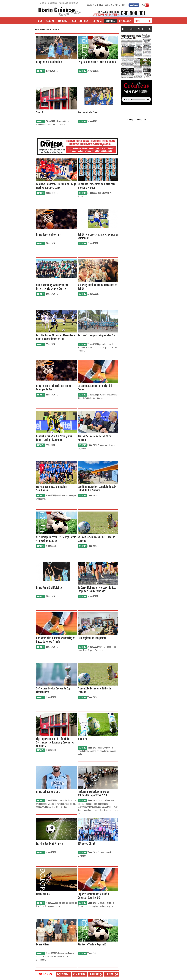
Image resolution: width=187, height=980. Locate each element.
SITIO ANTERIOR (120, 5)
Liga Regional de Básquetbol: (92, 638)
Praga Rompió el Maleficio (49, 588)
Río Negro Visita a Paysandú (92, 944)
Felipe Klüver (43, 944)
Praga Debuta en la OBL (48, 792)
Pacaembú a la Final (88, 112)
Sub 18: (40, 112)
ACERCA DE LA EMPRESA (95, 5)
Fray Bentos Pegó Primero (49, 844)
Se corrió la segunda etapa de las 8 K (96, 335)
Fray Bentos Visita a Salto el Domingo (97, 62)
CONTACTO (109, 5)
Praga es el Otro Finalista (49, 62)
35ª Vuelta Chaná (86, 844)
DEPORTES (41, 71)
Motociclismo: (43, 894)
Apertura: (82, 739)
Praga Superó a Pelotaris (49, 235)
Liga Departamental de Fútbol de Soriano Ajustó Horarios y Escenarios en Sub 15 (55, 742)
